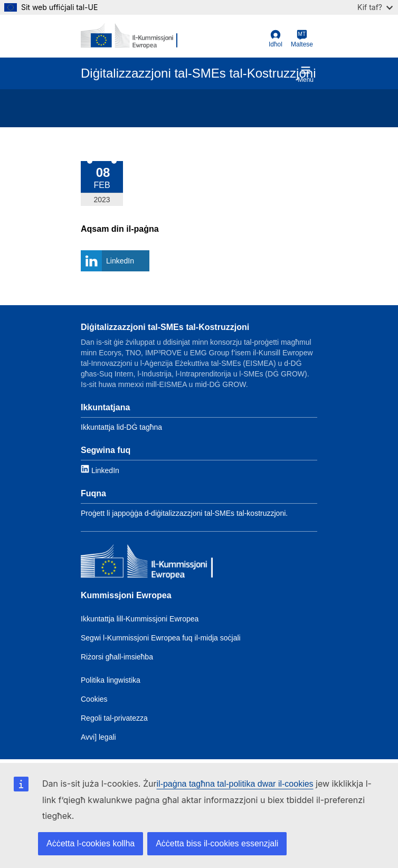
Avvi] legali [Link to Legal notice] (98, 737)
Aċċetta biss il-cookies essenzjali (217, 843)
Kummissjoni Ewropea (126, 595)
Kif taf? (375, 7)
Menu (306, 74)
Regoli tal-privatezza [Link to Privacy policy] (114, 718)
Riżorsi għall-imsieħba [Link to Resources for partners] (117, 657)
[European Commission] (129, 36)
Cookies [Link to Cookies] (94, 699)
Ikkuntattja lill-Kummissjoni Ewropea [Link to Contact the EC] (140, 619)
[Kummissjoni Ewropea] (147, 563)
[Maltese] (302, 39)
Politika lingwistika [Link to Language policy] (111, 680)
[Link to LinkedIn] (100, 470)
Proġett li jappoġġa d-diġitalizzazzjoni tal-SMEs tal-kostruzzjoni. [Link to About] (184, 513)
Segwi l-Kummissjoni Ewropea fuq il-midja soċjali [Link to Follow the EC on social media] (161, 638)
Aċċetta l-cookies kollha (91, 843)
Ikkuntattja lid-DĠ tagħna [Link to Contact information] (121, 427)
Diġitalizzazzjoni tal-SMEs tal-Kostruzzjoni (165, 327)
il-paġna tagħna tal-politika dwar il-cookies (235, 784)
